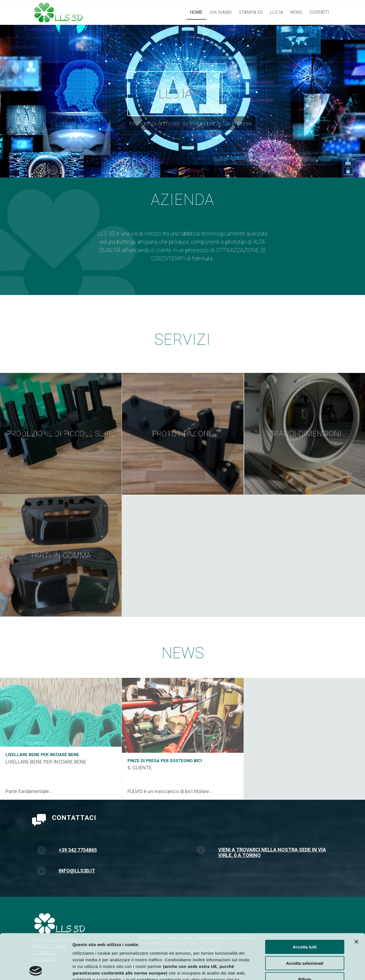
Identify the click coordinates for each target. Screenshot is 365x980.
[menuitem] (196, 12)
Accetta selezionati (305, 918)
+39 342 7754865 (78, 881)
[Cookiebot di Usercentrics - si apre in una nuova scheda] (36, 969)
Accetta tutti (305, 902)
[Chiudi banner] (356, 897)
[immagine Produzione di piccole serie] (61, 434)
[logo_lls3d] (58, 12)
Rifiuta (305, 934)
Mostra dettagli (290, 969)
